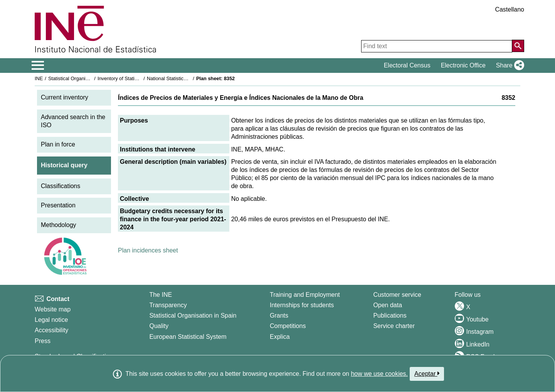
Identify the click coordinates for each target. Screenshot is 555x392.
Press (43, 341)
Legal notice (51, 320)
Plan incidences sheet (148, 250)
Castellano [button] (510, 9)
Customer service (397, 295)
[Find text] (437, 46)
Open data (388, 305)
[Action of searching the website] (518, 46)
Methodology (59, 225)
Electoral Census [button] (407, 65)
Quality (159, 326)
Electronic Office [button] (463, 65)
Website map (53, 309)
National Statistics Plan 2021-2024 (185, 78)
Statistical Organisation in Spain (83, 78)
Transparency (168, 305)
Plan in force (58, 144)
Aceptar (427, 373)
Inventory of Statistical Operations (134, 78)
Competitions (288, 326)
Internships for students (302, 305)
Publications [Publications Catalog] (390, 315)
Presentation (58, 205)
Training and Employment (305, 295)
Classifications (61, 186)
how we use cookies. (379, 374)
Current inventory (65, 97)
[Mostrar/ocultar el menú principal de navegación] (38, 66)
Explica (280, 337)
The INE (161, 295)
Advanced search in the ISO (73, 121)
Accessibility (51, 330)
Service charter (394, 326)
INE (39, 78)
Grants (279, 315)
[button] (509, 66)
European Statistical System (188, 337)
